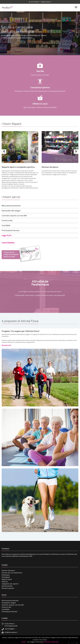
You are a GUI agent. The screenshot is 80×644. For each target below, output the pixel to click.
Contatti (5, 618)
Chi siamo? (6, 549)
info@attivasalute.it (46, 2)
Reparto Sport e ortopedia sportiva (18, 167)
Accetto (24, 642)
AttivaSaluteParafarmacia (40, 283)
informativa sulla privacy (51, 642)
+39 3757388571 (35, 2)
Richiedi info (6, 345)
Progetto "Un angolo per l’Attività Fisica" (21, 331)
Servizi (4, 595)
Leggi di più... (7, 235)
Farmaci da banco (50, 167)
